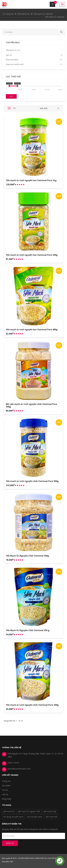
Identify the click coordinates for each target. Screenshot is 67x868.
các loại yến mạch (35, 817)
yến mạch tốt (51, 817)
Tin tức (5, 790)
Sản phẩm (6, 786)
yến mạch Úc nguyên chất (29, 811)
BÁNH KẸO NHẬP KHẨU (34, 64)
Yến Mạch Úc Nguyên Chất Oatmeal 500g (27, 556)
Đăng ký (10, 843)
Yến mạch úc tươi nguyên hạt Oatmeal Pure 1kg (31, 180)
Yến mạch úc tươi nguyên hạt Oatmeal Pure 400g (32, 329)
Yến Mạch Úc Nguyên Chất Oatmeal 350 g (28, 630)
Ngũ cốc (34, 55)
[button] (62, 4)
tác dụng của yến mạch (13, 817)
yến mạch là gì (50, 811)
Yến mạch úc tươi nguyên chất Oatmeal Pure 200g (32, 705)
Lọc (11, 96)
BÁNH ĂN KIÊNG (34, 60)
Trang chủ (8, 14)
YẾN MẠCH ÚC (24, 14)
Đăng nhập (7, 799)
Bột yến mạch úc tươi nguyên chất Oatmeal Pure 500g (32, 405)
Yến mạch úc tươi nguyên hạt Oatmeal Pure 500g (32, 255)
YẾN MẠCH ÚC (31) (34, 50)
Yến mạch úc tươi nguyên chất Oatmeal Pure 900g (32, 481)
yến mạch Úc (9, 811)
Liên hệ (5, 794)
